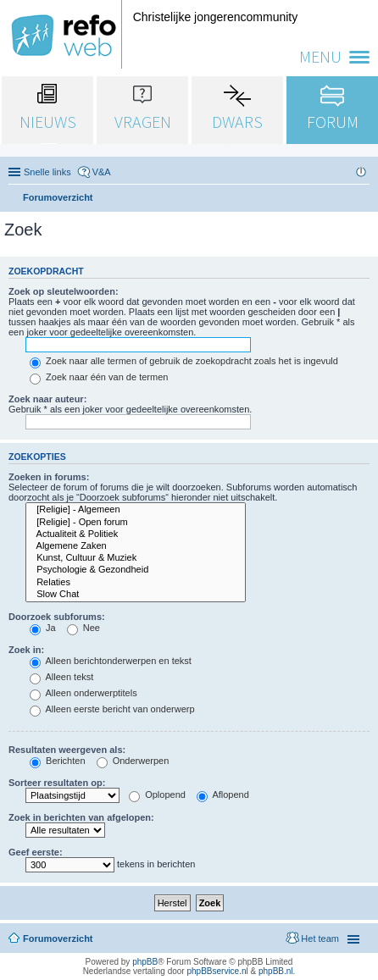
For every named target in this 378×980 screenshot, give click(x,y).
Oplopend (157, 795)
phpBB (145, 962)
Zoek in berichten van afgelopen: (81, 817)
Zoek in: (26, 650)
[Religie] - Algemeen (136, 510)
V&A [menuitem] (102, 172)
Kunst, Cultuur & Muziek (136, 558)
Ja (43, 628)
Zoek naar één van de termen (99, 377)
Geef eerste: (36, 852)
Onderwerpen (133, 761)
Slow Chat (136, 595)
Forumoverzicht (58, 938)
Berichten (58, 761)
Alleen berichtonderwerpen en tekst (111, 661)
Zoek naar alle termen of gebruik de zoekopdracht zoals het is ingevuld (184, 361)
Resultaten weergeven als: (67, 750)
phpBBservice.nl (217, 971)
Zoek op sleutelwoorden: (64, 291)
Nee (83, 628)
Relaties (136, 583)
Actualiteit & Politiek (136, 534)
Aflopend (223, 795)
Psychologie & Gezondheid (136, 570)
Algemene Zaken (136, 546)
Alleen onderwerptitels (83, 693)
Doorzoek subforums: (57, 617)
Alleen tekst (61, 677)
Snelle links (47, 172)
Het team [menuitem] (320, 938)
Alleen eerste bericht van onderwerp (112, 709)
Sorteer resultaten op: (57, 783)
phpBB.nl (276, 971)
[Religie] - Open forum (136, 523)
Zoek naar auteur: (47, 399)
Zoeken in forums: (49, 477)
